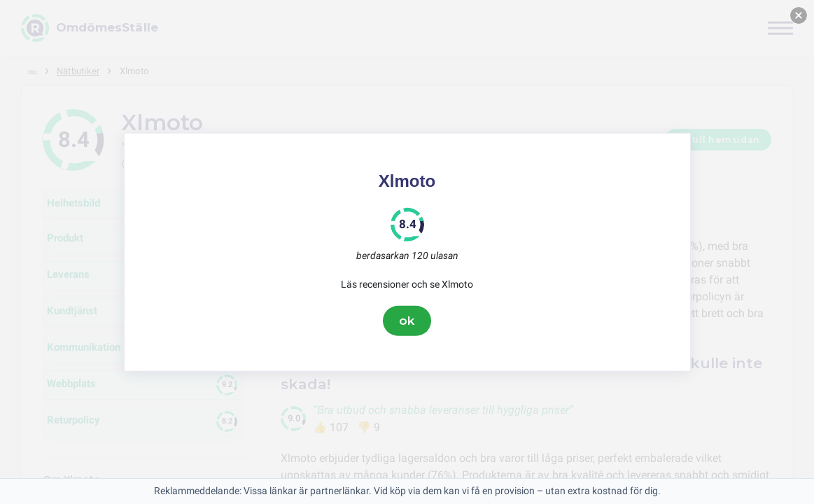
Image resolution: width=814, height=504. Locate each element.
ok (407, 321)
